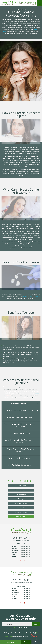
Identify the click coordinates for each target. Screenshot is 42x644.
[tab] (15, 628)
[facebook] (17, 561)
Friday (13, 554)
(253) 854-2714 (21, 538)
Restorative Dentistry (21, 490)
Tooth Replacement (21, 494)
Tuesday (14, 548)
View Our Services (21, 517)
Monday (14, 546)
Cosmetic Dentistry (21, 508)
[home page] (8, 3)
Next (36, 624)
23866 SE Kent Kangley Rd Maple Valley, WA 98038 (21, 583)
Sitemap (38, 633)
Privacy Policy (8, 636)
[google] (21, 561)
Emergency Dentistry (21, 512)
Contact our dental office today (32, 296)
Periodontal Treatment (21, 503)
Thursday (14, 552)
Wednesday (15, 550)
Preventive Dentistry (21, 486)
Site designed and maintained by (26, 636)
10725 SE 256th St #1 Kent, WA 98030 (21, 540)
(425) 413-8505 (21, 580)
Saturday (14, 556)
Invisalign (21, 499)
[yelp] (25, 561)
